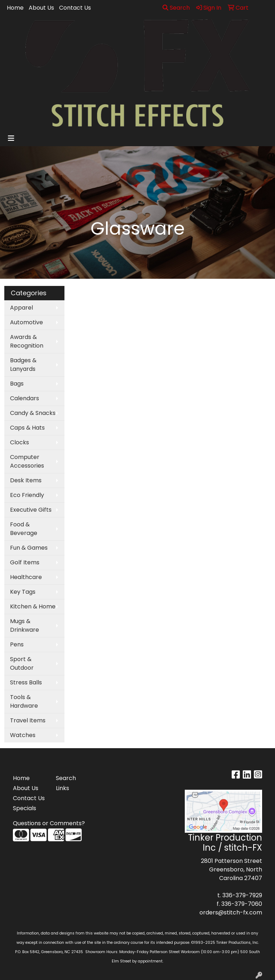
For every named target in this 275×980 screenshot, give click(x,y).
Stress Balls (26, 682)
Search (176, 8)
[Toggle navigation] (11, 138)
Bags (17, 384)
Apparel (21, 308)
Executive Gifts (31, 510)
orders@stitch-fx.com (231, 912)
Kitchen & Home (33, 606)
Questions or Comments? (49, 823)
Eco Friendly (27, 495)
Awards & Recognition (27, 341)
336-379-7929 (242, 895)
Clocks (20, 442)
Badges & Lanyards (23, 365)
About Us (41, 8)
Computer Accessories (27, 461)
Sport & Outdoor (22, 663)
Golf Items (25, 562)
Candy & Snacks (33, 413)
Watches (23, 735)
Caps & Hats (27, 428)
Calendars (25, 398)
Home (15, 8)
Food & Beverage (24, 529)
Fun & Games (29, 548)
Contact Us (75, 8)
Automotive (26, 322)
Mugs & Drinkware (25, 625)
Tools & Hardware (24, 701)
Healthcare (26, 577)
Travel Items (28, 720)
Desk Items (26, 480)
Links (62, 788)
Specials (25, 808)
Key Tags (23, 592)
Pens (17, 644)
